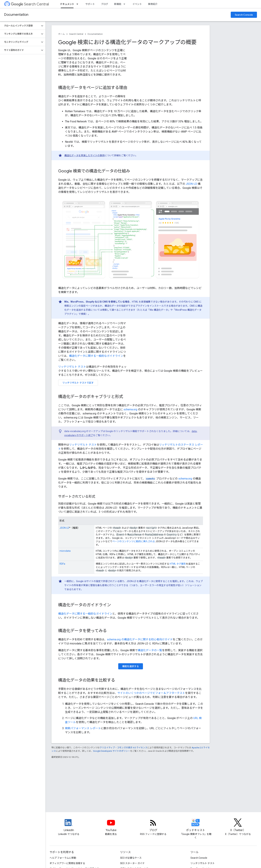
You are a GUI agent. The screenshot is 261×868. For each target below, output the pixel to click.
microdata (65, 551)
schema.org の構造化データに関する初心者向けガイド (140, 639)
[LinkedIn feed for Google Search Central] (69, 825)
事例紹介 (153, 4)
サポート (90, 4)
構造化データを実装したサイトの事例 (84, 155)
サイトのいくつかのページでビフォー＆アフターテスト (151, 693)
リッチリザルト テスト (72, 367)
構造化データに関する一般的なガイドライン (96, 356)
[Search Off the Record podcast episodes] (196, 825)
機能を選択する (131, 666)
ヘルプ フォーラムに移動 (63, 858)
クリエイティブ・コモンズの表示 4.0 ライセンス (123, 748)
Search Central (30, 4)
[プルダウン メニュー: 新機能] (125, 4)
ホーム (61, 34)
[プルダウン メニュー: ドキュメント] (78, 4)
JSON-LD (191, 184)
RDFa (62, 564)
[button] (20, 26)
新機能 (118, 4)
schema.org (130, 409)
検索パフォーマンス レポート (83, 728)
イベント (137, 4)
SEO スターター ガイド (132, 863)
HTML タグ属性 (178, 564)
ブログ (105, 4)
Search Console (244, 15)
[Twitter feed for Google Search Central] (238, 825)
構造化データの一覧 (150, 650)
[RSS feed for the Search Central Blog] (153, 825)
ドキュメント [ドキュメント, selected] (67, 4)
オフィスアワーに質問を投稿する (67, 863)
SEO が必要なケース (131, 858)
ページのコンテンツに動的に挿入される (134, 541)
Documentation (16, 15)
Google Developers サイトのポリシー (112, 751)
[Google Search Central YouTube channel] (111, 825)
